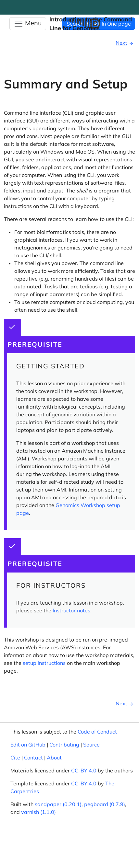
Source (91, 745)
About (54, 758)
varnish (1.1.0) (38, 812)
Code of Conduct (97, 732)
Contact (33, 758)
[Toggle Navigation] (28, 24)
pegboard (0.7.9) (105, 804)
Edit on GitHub (28, 745)
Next (125, 43)
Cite (15, 758)
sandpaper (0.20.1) (58, 804)
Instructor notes (71, 610)
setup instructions (44, 663)
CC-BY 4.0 (84, 770)
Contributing (64, 745)
